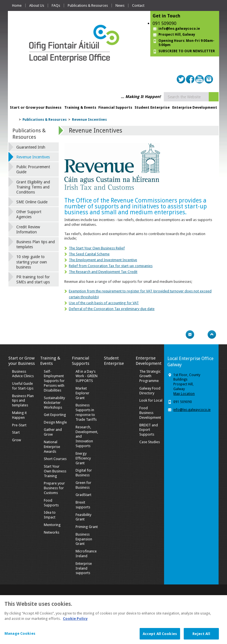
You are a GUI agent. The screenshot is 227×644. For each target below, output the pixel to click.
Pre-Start (19, 425)
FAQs (56, 5)
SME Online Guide (32, 202)
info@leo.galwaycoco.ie (179, 29)
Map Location (184, 394)
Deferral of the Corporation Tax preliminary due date (112, 309)
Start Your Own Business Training (55, 471)
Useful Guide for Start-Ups (23, 386)
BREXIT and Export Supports (149, 430)
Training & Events (80, 107)
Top (212, 334)
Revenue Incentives (89, 120)
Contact (138, 5)
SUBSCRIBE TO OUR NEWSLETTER (187, 51)
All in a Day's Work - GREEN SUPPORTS (87, 376)
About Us (37, 5)
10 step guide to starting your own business (32, 262)
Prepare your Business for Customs (54, 488)
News (120, 5)
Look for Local (151, 400)
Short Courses (55, 459)
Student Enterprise (152, 107)
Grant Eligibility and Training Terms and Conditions (33, 187)
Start (16, 432)
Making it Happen (19, 415)
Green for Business (83, 485)
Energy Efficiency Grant (83, 458)
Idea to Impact (50, 515)
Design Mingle (55, 422)
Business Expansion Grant (84, 539)
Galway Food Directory (150, 391)
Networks (52, 532)
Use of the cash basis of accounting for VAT (104, 303)
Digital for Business (84, 473)
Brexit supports (83, 505)
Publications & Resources (88, 5)
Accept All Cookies (160, 636)
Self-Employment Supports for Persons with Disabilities (54, 381)
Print (179, 334)
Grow (17, 440)
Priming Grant (87, 527)
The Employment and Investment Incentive (103, 260)
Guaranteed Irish (31, 147)
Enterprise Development (195, 107)
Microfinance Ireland (86, 554)
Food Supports (51, 503)
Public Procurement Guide (33, 169)
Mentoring (52, 525)
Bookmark (201, 334)
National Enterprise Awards (52, 447)
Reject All (201, 636)
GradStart (83, 495)
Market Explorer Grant (82, 393)
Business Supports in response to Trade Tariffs (86, 412)
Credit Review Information (28, 229)
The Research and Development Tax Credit (103, 272)
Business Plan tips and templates (36, 244)
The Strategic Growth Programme (150, 376)
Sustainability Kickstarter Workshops (54, 403)
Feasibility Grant (83, 517)
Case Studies (150, 442)
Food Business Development (150, 413)
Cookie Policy (75, 621)
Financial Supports (115, 107)
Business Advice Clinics (23, 374)
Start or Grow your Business (36, 107)
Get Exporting (55, 415)
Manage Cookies (20, 636)
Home (17, 5)
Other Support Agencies (29, 214)
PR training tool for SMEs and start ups (33, 279)
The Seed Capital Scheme (89, 254)
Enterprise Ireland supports (84, 568)
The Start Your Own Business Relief (97, 248)
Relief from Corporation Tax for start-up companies (111, 266)
